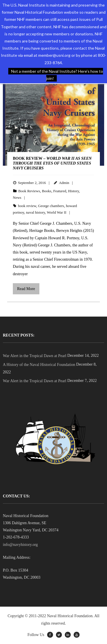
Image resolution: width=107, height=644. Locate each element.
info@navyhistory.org (20, 545)
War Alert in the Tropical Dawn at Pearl (35, 356)
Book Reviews (29, 191)
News (17, 198)
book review (27, 206)
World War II (56, 212)
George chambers (51, 206)
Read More (26, 289)
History (73, 191)
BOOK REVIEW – (52, 163)
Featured (59, 191)
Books (47, 191)
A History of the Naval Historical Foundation (39, 365)
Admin (64, 183)
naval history (36, 212)
